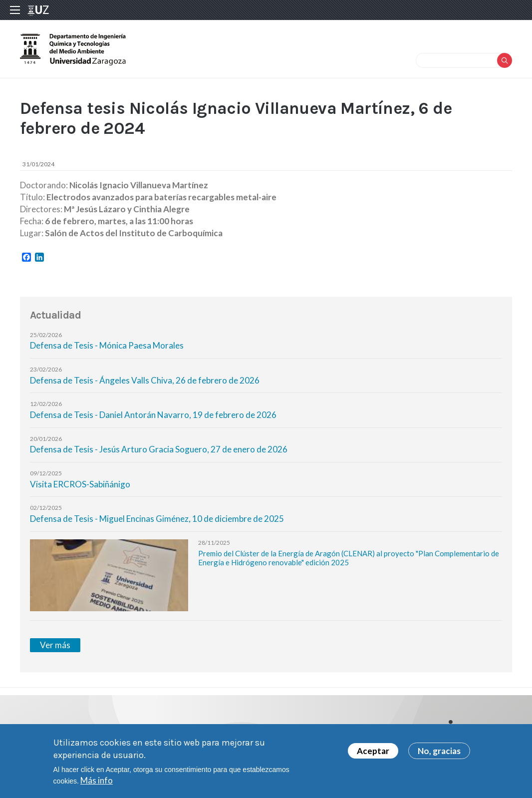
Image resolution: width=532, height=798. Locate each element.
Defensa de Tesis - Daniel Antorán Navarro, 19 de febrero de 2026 (153, 415)
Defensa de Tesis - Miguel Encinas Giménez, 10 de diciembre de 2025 (157, 519)
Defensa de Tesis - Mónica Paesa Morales (107, 345)
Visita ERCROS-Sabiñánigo (80, 484)
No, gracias (439, 753)
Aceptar (373, 753)
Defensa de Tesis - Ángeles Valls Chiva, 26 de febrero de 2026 (145, 380)
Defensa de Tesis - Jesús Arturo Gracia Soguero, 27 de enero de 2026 (159, 449)
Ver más (55, 645)
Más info (97, 782)
